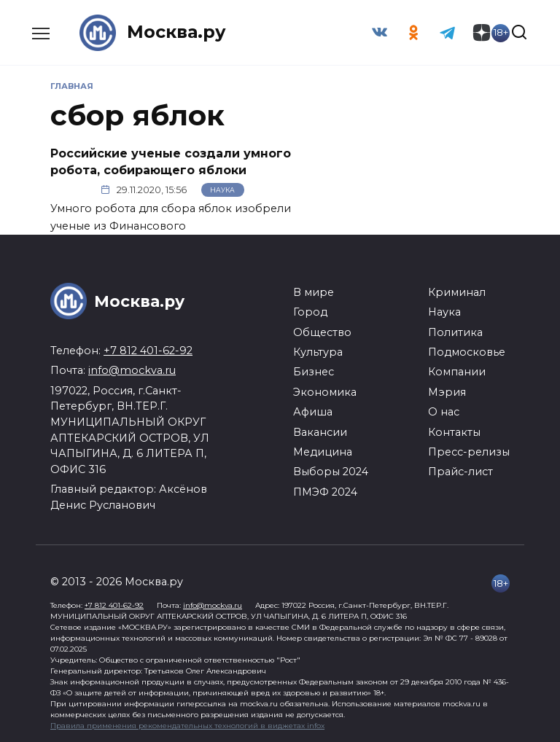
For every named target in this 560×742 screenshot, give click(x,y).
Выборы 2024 (331, 472)
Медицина (323, 452)
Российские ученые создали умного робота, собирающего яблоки (171, 161)
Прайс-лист (460, 472)
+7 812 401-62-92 (148, 351)
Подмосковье (467, 352)
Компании (457, 372)
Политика (455, 332)
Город (310, 312)
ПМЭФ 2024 (325, 491)
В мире (314, 292)
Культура (318, 352)
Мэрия (447, 392)
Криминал (457, 292)
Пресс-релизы (469, 452)
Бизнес (314, 372)
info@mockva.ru (132, 370)
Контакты (454, 431)
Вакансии (320, 431)
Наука (222, 190)
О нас (444, 412)
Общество (322, 332)
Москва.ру (176, 32)
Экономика (325, 392)
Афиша (313, 412)
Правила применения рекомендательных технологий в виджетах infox (187, 726)
